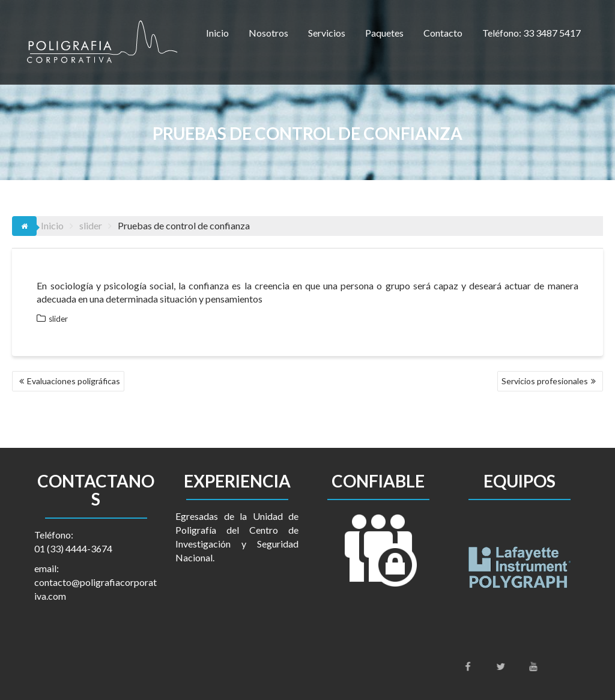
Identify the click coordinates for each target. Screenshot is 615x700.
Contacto (443, 33)
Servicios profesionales (545, 381)
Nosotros (268, 33)
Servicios (327, 33)
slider (58, 319)
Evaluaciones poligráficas (74, 381)
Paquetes (384, 33)
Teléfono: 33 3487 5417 (532, 33)
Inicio (217, 33)
